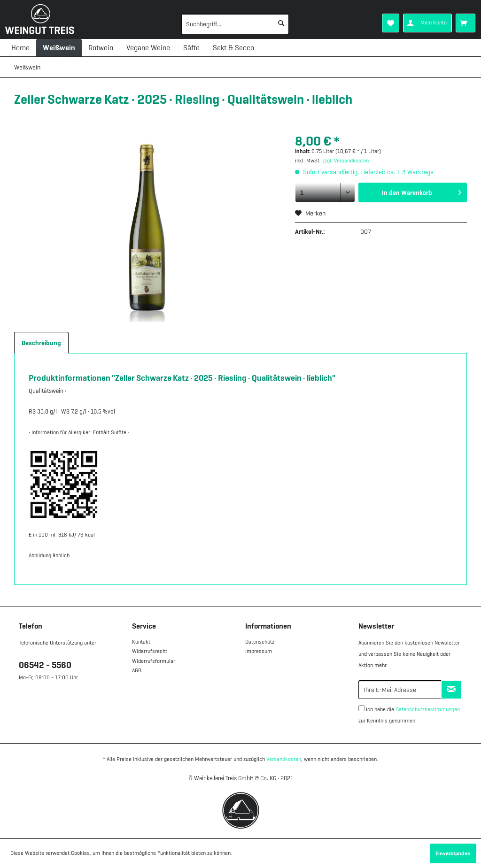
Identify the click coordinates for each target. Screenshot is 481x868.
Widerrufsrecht (150, 651)
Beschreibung (41, 343)
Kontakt (141, 642)
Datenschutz (260, 642)
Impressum (259, 651)
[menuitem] (222, 24)
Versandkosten (284, 759)
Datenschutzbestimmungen (428, 709)
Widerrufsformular (154, 661)
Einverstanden (453, 853)
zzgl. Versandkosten (345, 161)
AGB (137, 670)
